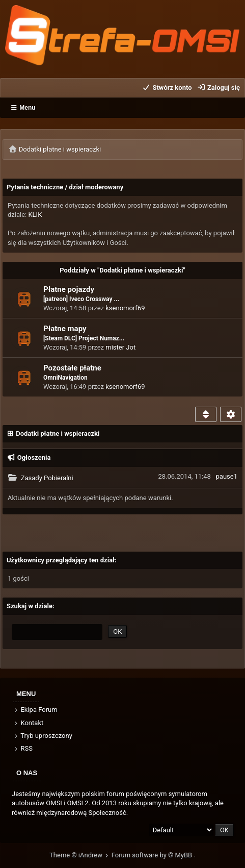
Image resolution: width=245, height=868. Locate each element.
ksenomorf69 (125, 308)
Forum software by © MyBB (153, 855)
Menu (23, 108)
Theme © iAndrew (80, 855)
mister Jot (120, 347)
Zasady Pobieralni (47, 478)
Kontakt (28, 723)
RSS (23, 748)
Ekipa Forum (35, 710)
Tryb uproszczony (43, 736)
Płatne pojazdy (69, 289)
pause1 (227, 476)
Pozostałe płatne (72, 368)
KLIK (35, 215)
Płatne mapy (65, 329)
